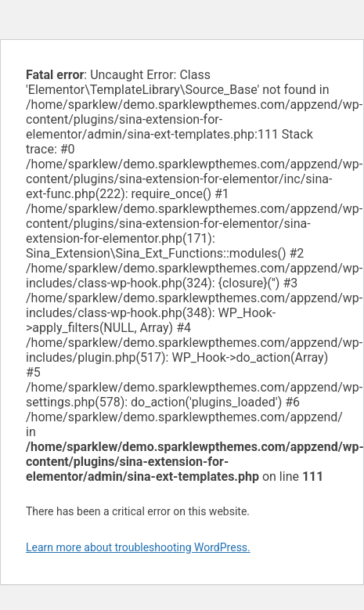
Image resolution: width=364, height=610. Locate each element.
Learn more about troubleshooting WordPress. (138, 547)
